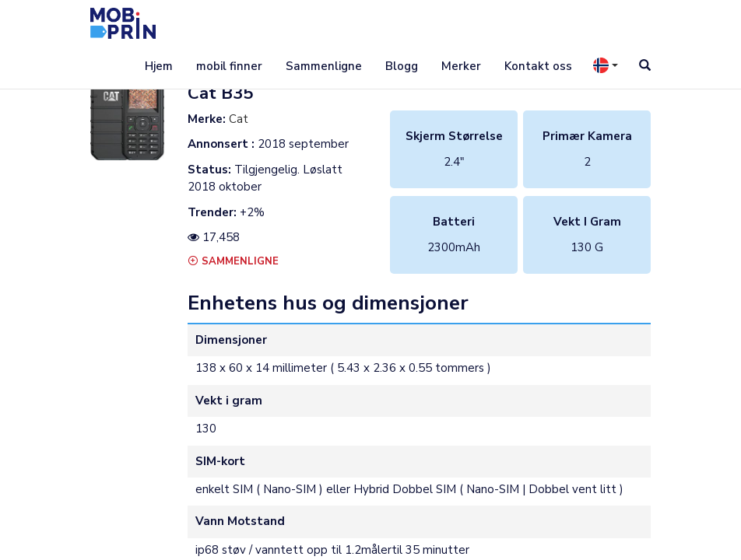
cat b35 (220, 93)
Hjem (159, 66)
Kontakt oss (538, 66)
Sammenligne (324, 66)
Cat (239, 119)
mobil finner (229, 66)
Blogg (402, 66)
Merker (461, 66)
